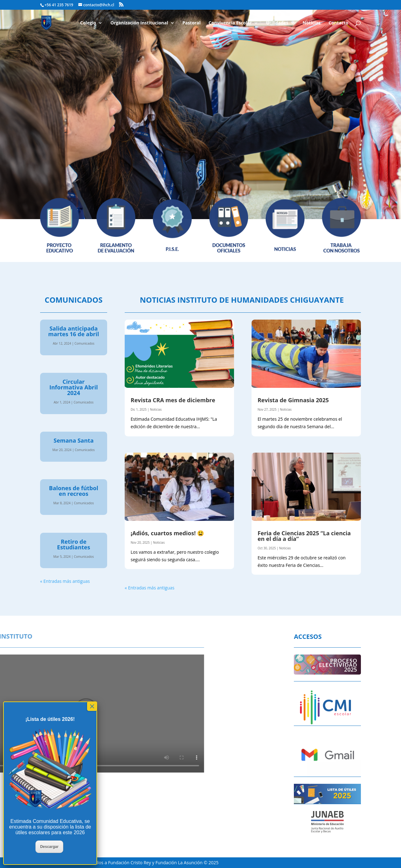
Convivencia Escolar (230, 23)
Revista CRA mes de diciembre (173, 400)
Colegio (88, 23)
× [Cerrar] (92, 706)
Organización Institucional (139, 23)
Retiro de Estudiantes (74, 544)
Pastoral (191, 23)
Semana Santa (74, 440)
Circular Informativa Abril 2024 (74, 387)
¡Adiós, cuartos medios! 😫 (167, 533)
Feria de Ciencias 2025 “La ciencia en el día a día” (304, 536)
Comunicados (85, 343)
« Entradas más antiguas (65, 581)
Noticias (312, 23)
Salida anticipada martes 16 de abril (74, 331)
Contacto (339, 23)
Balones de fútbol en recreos (73, 491)
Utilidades (277, 23)
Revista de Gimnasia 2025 (293, 400)
